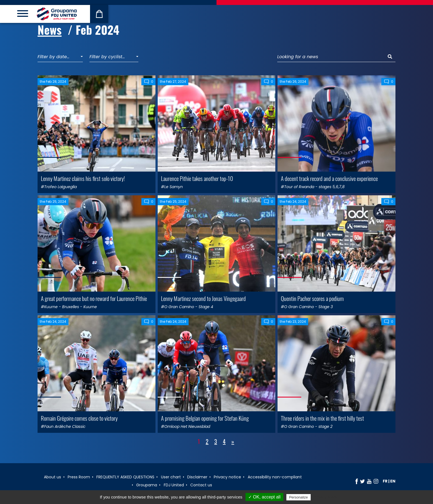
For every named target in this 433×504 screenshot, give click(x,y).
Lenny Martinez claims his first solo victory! (83, 178)
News (50, 30)
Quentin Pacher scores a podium (312, 298)
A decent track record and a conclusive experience (329, 178)
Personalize (299, 497)
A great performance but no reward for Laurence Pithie (94, 298)
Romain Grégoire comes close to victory (79, 418)
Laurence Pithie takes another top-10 (197, 178)
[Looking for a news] (331, 57)
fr (385, 481)
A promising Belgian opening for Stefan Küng (205, 418)
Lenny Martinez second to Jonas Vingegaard (203, 298)
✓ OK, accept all (264, 497)
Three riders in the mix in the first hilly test (322, 418)
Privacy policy (325, 497)
